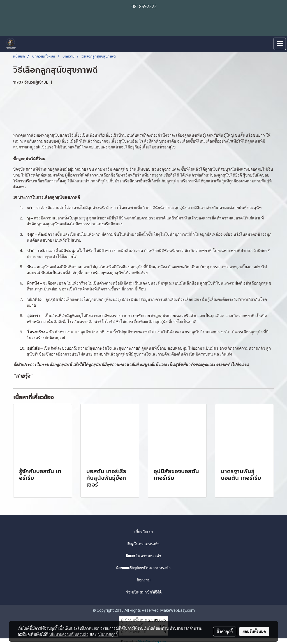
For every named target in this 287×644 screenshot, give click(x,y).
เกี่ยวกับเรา (144, 532)
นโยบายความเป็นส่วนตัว (69, 634)
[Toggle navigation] (280, 44)
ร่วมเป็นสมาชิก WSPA (144, 592)
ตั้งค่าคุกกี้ (225, 631)
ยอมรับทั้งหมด (254, 631)
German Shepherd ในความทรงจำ (143, 568)
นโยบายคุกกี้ (108, 634)
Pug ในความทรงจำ (143, 544)
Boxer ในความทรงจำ (143, 556)
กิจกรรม (144, 580)
